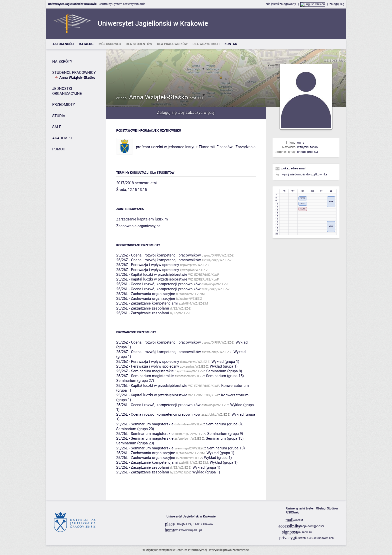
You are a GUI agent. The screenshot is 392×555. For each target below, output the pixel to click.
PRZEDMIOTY (64, 105)
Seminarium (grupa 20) (135, 429)
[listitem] (63, 44)
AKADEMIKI (62, 138)
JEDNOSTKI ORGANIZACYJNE (67, 91)
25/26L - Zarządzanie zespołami (143, 308)
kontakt (298, 520)
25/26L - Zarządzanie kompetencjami (147, 303)
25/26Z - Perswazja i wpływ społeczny (148, 265)
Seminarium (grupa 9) (225, 434)
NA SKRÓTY (62, 62)
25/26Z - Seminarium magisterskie (145, 371)
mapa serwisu (302, 532)
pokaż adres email (294, 168)
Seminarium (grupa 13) (226, 448)
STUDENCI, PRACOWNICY (74, 73)
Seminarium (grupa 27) (135, 381)
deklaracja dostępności (308, 526)
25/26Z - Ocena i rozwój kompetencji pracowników (158, 255)
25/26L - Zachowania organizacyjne (146, 294)
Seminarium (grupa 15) (225, 376)
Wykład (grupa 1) (225, 362)
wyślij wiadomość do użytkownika (304, 174)
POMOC (59, 149)
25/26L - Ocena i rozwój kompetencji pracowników (158, 284)
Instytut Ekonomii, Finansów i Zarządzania (220, 147)
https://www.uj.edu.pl (187, 530)
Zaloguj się (167, 112)
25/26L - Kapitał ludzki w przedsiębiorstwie (152, 274)
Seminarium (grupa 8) (224, 371)
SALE (57, 127)
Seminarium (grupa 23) (135, 443)
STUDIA (59, 116)
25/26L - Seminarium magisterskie (145, 424)
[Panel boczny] (76, 274)
